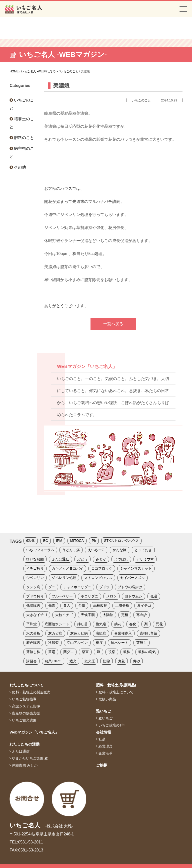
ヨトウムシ (133, 596)
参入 (67, 605)
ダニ (52, 587)
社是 (102, 739)
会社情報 (103, 732)
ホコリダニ (89, 596)
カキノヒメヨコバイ (67, 568)
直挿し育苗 (148, 633)
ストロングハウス (98, 578)
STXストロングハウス (121, 541)
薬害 (85, 652)
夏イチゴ (144, 605)
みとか (101, 559)
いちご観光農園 (24, 720)
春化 (133, 624)
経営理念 (105, 746)
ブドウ (104, 587)
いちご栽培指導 (24, 699)
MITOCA (77, 541)
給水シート (119, 643)
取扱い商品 (107, 699)
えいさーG (96, 550)
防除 (106, 661)
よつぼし (121, 559)
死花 (159, 624)
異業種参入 (123, 633)
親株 (127, 652)
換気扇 (101, 624)
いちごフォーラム (40, 550)
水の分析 (33, 633)
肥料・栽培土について (116, 692)
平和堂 (31, 624)
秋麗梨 (53, 643)
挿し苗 (82, 624)
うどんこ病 (71, 550)
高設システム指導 (26, 706)
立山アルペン (77, 643)
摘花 (118, 624)
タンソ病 (33, 587)
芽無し (141, 643)
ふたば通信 (60, 559)
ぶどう (82, 559)
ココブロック (102, 568)
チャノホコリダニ (77, 587)
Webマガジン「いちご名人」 (34, 732)
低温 (154, 596)
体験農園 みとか (25, 765)
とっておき (143, 550)
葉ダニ (68, 652)
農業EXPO (53, 661)
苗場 (52, 652)
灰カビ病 (55, 633)
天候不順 (88, 615)
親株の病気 (147, 652)
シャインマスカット (136, 568)
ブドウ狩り (35, 596)
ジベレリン (35, 578)
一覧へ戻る (113, 324)
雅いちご (103, 711)
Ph (94, 541)
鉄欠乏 (90, 661)
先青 (52, 605)
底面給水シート (57, 624)
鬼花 (121, 661)
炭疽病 (101, 633)
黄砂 (136, 661)
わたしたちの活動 (24, 744)
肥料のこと (24, 138)
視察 (112, 652)
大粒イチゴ (64, 615)
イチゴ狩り (35, 568)
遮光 (73, 661)
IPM (59, 541)
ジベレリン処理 (64, 578)
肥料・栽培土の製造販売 (31, 692)
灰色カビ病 (79, 633)
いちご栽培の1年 (112, 725)
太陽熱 (108, 615)
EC (45, 541)
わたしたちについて (26, 685)
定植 (125, 615)
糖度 (99, 643)
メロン (111, 596)
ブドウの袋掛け (130, 587)
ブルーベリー (62, 596)
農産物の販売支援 (26, 713)
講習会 (31, 661)
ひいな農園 (35, 559)
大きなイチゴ (37, 615)
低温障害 (33, 605)
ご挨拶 (102, 765)
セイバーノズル (132, 578)
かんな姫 (119, 550)
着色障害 (33, 643)
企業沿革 (105, 753)
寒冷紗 (141, 615)
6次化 (31, 541)
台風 (82, 605)
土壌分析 (122, 605)
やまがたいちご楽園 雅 (30, 758)
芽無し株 (33, 652)
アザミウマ (145, 559)
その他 (20, 167)
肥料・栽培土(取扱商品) (116, 685)
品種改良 (100, 605)
